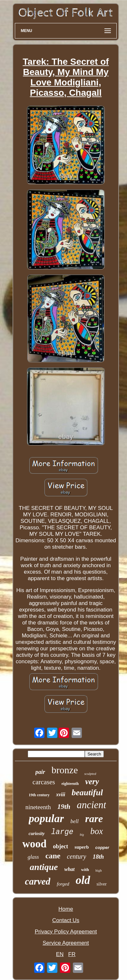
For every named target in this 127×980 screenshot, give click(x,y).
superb (82, 847)
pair (40, 772)
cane (53, 856)
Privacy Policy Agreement (66, 932)
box (97, 831)
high (99, 870)
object (60, 846)
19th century (39, 795)
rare (94, 819)
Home (66, 909)
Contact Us (66, 920)
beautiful (87, 793)
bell (74, 821)
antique (44, 867)
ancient (91, 805)
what (70, 869)
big (82, 835)
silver (102, 884)
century (76, 856)
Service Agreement (66, 943)
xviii (61, 794)
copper (102, 848)
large (62, 832)
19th (64, 806)
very (92, 782)
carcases (44, 782)
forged (63, 884)
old (83, 880)
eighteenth (70, 784)
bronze (65, 770)
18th (98, 857)
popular (46, 818)
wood (34, 844)
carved (38, 881)
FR (72, 954)
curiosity (37, 834)
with (85, 870)
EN (60, 954)
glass (33, 857)
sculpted (90, 774)
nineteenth (38, 807)
